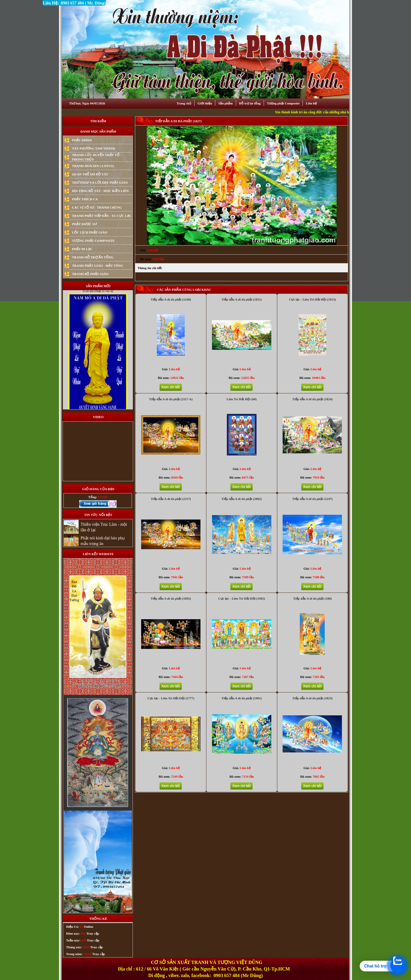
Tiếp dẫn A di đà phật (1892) (171, 598)
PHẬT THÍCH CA (85, 199)
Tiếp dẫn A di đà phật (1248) (171, 299)
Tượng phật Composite (283, 103)
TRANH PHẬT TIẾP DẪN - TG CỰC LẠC (102, 216)
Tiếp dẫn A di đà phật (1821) (242, 299)
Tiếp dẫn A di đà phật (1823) (313, 698)
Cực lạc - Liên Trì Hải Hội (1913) (313, 299)
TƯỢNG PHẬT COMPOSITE (93, 241)
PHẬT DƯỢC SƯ (85, 224)
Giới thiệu (205, 103)
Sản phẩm (225, 103)
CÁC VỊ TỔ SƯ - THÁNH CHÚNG (97, 207)
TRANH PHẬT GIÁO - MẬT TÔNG (98, 266)
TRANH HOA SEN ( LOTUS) (93, 166)
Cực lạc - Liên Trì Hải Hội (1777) (171, 698)
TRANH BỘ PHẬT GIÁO (90, 274)
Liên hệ (311, 103)
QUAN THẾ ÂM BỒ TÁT (90, 174)
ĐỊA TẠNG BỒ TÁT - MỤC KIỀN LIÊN (100, 191)
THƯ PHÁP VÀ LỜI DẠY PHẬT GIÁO (100, 182)
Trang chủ (184, 103)
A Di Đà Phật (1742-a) (98, 300)
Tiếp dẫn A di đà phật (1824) (313, 399)
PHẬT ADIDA (82, 140)
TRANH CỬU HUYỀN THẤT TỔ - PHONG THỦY (97, 157)
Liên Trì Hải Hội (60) (242, 399)
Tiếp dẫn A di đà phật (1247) (313, 499)
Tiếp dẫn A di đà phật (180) (312, 598)
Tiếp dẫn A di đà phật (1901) (242, 698)
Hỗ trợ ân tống (250, 103)
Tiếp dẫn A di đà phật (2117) (171, 499)
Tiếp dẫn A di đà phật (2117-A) (171, 399)
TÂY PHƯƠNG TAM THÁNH (94, 148)
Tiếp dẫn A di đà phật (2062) (242, 499)
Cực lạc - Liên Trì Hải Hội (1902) (242, 598)
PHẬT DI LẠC (82, 249)
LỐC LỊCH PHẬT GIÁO (90, 232)
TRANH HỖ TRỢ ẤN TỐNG (93, 257)
